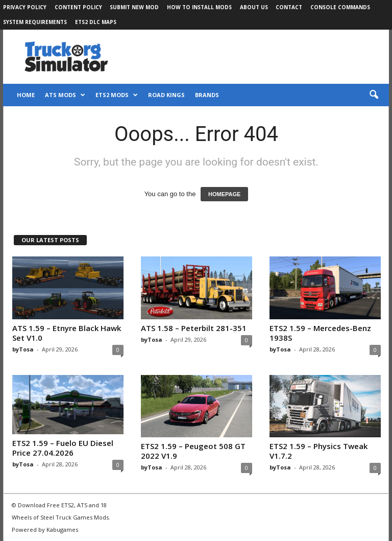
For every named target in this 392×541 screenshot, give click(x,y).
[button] (374, 95)
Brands (207, 95)
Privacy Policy (25, 7)
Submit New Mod (134, 7)
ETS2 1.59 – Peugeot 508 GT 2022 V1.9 (193, 451)
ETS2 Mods (117, 95)
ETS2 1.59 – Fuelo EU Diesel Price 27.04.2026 (63, 448)
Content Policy (78, 7)
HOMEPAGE (224, 194)
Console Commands (340, 7)
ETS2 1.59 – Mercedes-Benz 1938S (320, 333)
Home (26, 95)
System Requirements (35, 22)
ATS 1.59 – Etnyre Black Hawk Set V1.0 (67, 333)
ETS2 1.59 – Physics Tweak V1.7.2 (318, 451)
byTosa (23, 349)
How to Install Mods (199, 7)
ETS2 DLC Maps (96, 22)
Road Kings (166, 95)
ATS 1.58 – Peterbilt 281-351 (194, 328)
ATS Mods (65, 95)
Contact (289, 7)
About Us (254, 7)
